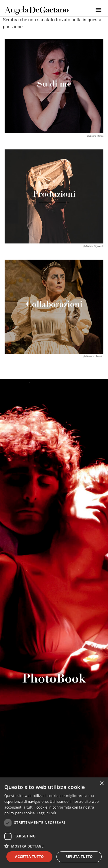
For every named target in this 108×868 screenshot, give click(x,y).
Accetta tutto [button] (29, 857)
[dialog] (54, 823)
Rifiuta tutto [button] (79, 857)
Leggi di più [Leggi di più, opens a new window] (47, 813)
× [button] (102, 784)
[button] (99, 9)
